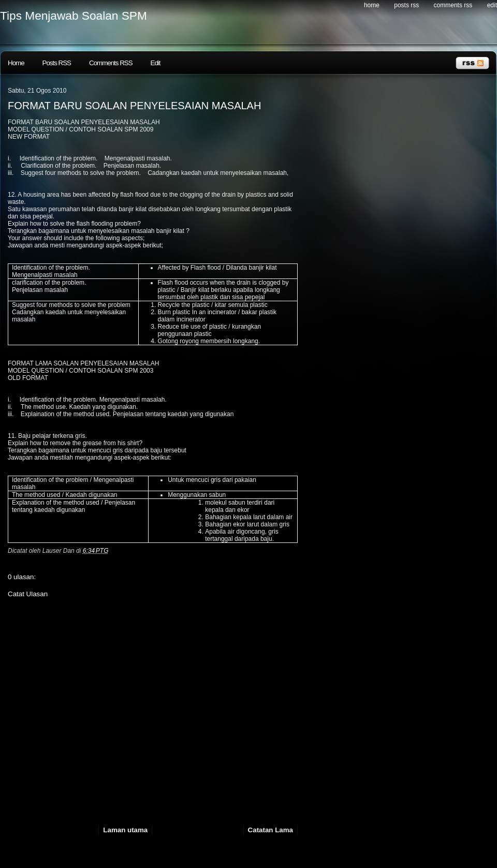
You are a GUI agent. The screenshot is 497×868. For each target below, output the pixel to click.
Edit (492, 5)
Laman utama (125, 830)
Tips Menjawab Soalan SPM (74, 16)
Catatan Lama (271, 830)
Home (372, 5)
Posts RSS (406, 5)
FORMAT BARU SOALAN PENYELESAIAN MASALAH (134, 106)
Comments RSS (453, 5)
